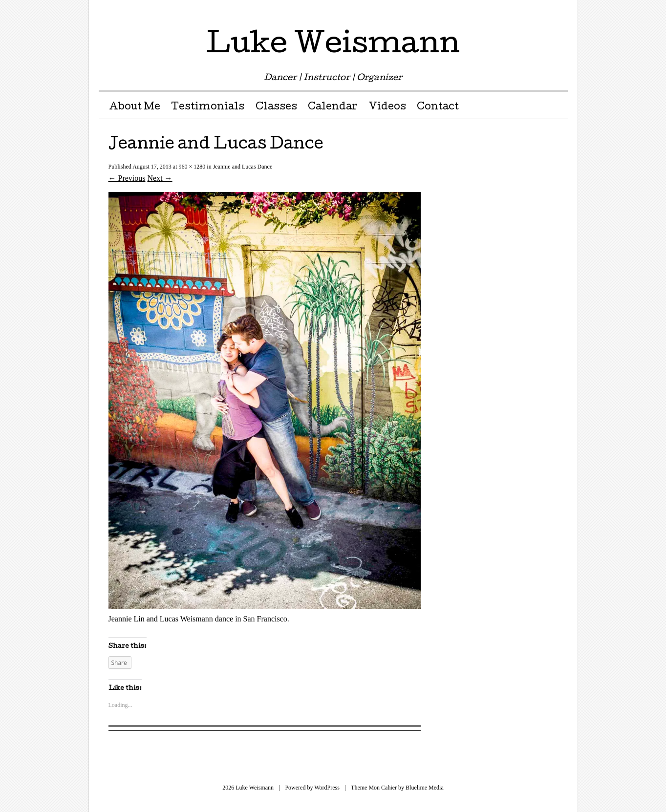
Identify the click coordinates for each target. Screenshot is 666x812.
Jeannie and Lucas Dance (243, 167)
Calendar (333, 107)
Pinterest (508, 11)
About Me (135, 107)
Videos (387, 107)
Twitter (474, 11)
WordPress (327, 788)
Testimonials (208, 107)
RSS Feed (559, 11)
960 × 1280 (192, 167)
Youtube (542, 11)
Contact (438, 107)
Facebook (491, 11)
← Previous (127, 178)
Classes (276, 107)
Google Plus (525, 11)
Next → (160, 178)
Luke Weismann (333, 46)
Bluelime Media (425, 788)
